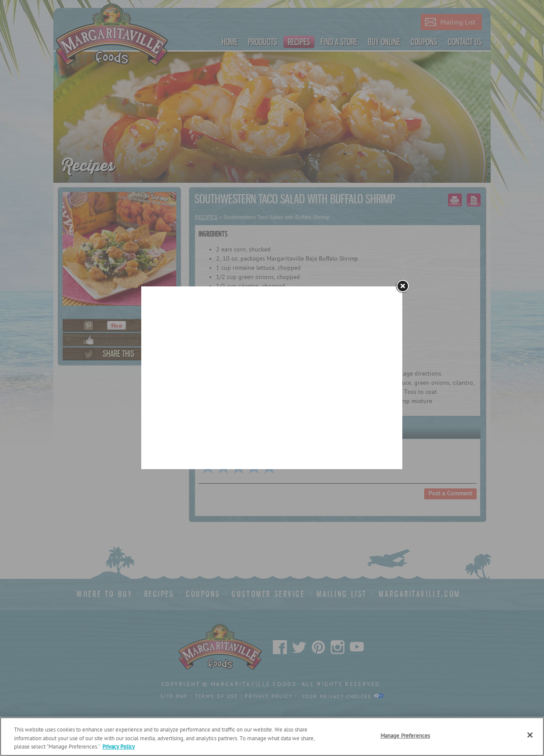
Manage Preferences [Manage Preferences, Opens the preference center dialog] (405, 736)
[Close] (530, 735)
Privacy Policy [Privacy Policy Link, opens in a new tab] (119, 747)
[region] (272, 737)
